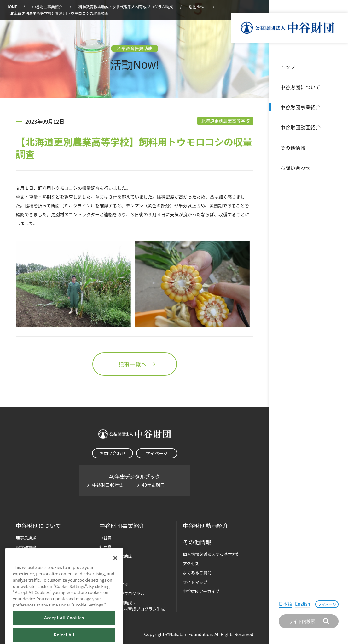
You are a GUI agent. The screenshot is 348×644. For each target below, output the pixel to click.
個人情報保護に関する (212, 554)
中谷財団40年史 (108, 485)
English (303, 604)
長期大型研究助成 (116, 556)
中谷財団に (38, 526)
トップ (288, 67)
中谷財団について (300, 87)
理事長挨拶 (26, 538)
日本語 (285, 604)
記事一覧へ (135, 364)
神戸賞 (105, 547)
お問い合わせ (295, 168)
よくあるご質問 (197, 573)
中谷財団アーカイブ (201, 591)
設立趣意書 (26, 547)
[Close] (115, 574)
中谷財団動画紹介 (300, 127)
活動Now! (197, 6)
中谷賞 (105, 538)
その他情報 (293, 148)
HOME (12, 6)
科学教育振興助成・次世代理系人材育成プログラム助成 (126, 6)
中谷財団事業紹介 (300, 107)
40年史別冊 (154, 485)
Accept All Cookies (64, 634)
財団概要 (24, 556)
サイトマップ (195, 582)
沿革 (339, 127)
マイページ (327, 604)
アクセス (191, 563)
